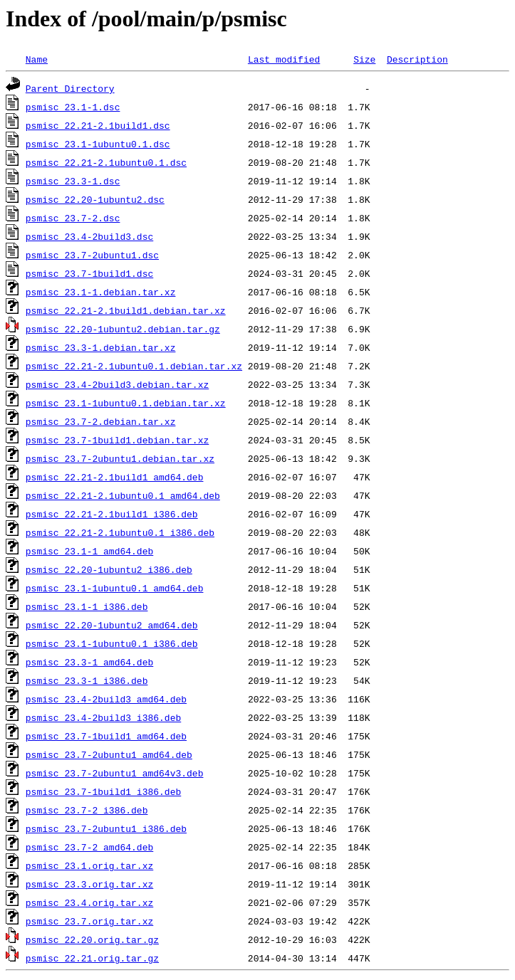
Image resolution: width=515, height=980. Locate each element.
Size (364, 59)
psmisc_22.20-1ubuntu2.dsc (95, 199)
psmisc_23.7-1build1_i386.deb (103, 791)
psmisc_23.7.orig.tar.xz (89, 921)
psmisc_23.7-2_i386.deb (87, 810)
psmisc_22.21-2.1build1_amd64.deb (115, 477)
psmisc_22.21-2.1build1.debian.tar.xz (126, 310)
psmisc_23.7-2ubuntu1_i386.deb (106, 828)
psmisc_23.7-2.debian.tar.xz (101, 421)
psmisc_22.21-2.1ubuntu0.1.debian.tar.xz (134, 366)
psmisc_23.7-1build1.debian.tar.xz (117, 440)
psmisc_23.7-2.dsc (73, 218)
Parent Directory (70, 88)
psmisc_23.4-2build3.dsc (89, 236)
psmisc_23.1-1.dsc (73, 107)
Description (417, 59)
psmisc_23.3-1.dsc (73, 181)
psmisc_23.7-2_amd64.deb (89, 847)
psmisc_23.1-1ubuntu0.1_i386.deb (112, 643)
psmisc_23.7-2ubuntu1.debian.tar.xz (120, 458)
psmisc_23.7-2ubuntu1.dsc (92, 255)
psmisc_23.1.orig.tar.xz (89, 865)
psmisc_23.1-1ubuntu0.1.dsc (98, 144)
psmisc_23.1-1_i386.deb (87, 606)
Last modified (284, 59)
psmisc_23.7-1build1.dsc (89, 273)
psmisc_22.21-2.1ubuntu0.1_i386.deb (120, 532)
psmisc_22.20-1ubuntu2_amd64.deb (112, 625)
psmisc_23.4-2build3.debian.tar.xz (117, 384)
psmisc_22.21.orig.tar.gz (92, 958)
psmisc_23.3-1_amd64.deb (89, 662)
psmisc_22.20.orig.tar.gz (92, 939)
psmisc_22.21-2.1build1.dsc (98, 125)
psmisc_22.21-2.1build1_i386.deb (112, 514)
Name (37, 59)
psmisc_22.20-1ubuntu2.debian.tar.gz (123, 329)
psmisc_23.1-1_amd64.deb (89, 551)
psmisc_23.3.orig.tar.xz (89, 884)
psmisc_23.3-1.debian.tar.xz (101, 347)
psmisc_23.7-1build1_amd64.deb (106, 736)
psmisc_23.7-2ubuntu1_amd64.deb (109, 754)
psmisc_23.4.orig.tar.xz (89, 902)
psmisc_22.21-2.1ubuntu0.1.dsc (106, 162)
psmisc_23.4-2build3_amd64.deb (106, 699)
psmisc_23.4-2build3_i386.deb (103, 717)
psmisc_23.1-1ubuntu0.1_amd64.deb (115, 588)
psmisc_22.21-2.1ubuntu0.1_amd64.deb (123, 495)
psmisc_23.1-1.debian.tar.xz (101, 292)
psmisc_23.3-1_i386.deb (87, 680)
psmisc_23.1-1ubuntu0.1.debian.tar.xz (126, 403)
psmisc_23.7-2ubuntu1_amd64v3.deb (115, 773)
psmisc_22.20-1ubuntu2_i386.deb (109, 569)
